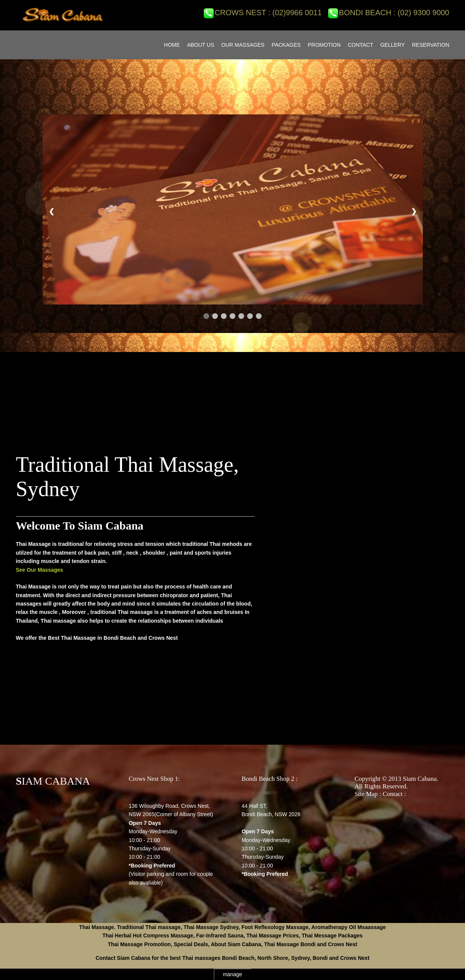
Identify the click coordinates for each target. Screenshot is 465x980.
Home (172, 45)
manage (232, 974)
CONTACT (361, 45)
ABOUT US (201, 45)
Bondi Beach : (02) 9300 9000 (388, 13)
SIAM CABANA (53, 781)
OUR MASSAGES (243, 45)
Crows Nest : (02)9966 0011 (262, 13)
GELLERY (392, 45)
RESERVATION (430, 45)
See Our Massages (40, 570)
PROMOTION (324, 45)
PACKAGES (286, 45)
